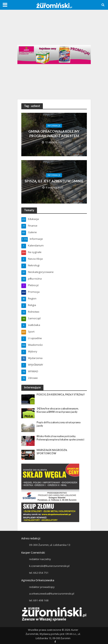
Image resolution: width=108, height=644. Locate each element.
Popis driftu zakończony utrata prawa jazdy (58, 424)
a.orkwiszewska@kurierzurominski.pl (52, 594)
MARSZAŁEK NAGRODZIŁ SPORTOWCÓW (52, 452)
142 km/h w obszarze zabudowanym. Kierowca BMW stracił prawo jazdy (58, 410)
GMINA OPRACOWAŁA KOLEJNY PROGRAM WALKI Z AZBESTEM (54, 134)
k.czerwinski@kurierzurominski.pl (49, 566)
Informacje (54, 126)
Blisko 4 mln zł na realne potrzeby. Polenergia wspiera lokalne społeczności (60, 438)
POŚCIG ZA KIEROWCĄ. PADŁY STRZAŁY (61, 395)
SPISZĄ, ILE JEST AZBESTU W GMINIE (54, 181)
